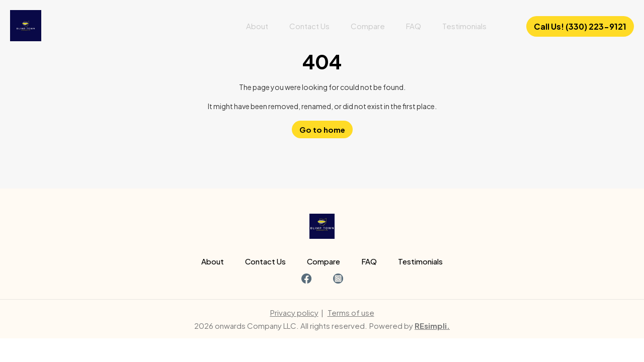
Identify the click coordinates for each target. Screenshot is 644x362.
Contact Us (309, 26)
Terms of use (351, 312)
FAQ (414, 26)
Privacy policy (294, 312)
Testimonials (464, 26)
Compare (368, 26)
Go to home (322, 129)
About (257, 26)
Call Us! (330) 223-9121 (580, 26)
